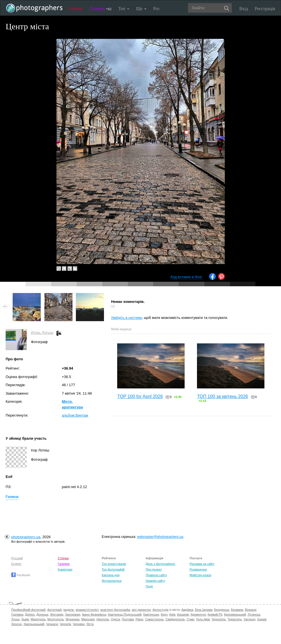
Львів (25, 619)
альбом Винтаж (75, 415)
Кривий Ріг (215, 614)
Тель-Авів (203, 619)
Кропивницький (235, 614)
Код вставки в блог (186, 277)
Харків (262, 619)
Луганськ (254, 614)
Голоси (12, 497)
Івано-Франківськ (94, 614)
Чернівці (79, 624)
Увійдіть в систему (126, 318)
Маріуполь (38, 619)
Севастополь (154, 619)
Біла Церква (204, 610)
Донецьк (42, 614)
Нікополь (103, 619)
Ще (141, 9)
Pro (156, 9)
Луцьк (15, 619)
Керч (164, 614)
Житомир (57, 614)
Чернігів (65, 624)
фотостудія (161, 610)
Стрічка (75, 9)
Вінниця (251, 610)
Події (149, 586)
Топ (124, 9)
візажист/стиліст (87, 610)
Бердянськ (222, 610)
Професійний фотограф (28, 610)
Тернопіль (219, 619)
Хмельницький (34, 624)
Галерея (101, 9)
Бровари (237, 610)
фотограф (54, 610)
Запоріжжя (73, 614)
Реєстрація (265, 9)
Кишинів (183, 614)
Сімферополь (175, 619)
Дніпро (30, 614)
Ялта (90, 624)
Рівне (139, 619)
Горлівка (17, 614)
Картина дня (111, 575)
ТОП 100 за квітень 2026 (223, 396)
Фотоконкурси (112, 581)
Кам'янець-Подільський (125, 614)
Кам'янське (151, 614)
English (16, 564)
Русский (17, 558)
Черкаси (52, 624)
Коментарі (65, 569)
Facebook (21, 575)
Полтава (128, 619)
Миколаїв (88, 619)
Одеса (115, 619)
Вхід (244, 9)
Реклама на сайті (202, 564)
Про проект (154, 569)
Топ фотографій (113, 569)
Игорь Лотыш (42, 333)
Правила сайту (156, 575)
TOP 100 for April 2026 (140, 396)
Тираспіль (235, 619)
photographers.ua (26, 537)
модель (69, 610)
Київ (172, 614)
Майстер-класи (200, 575)
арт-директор (141, 610)
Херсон (16, 624)
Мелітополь (56, 619)
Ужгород (250, 619)
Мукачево (73, 619)
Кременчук (198, 614)
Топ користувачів (114, 564)
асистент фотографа (115, 610)
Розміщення (198, 569)
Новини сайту (155, 581)
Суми (190, 619)
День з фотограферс (160, 564)
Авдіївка (187, 610)
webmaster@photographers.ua (160, 537)
